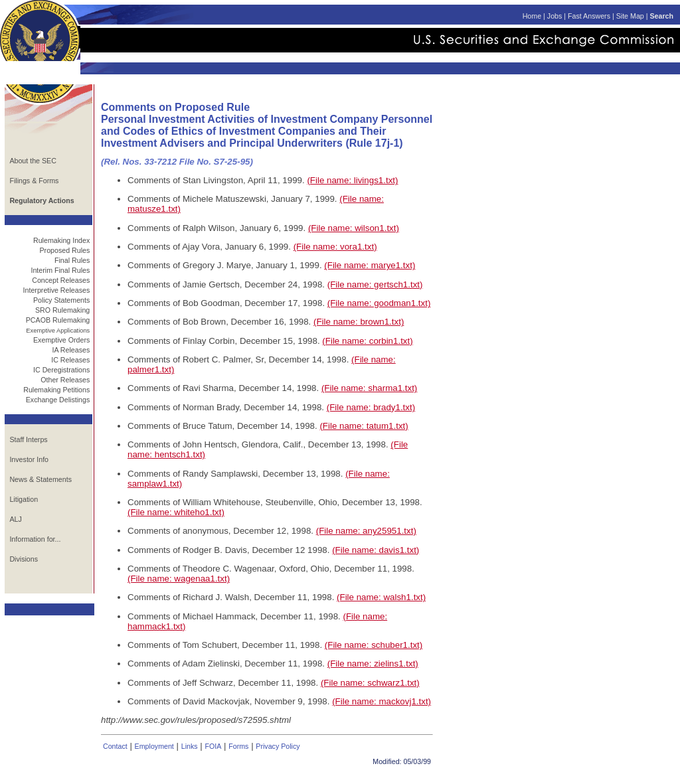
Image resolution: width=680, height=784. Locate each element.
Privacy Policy (278, 746)
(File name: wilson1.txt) (354, 228)
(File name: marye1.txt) (370, 265)
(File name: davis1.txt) (376, 550)
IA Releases (71, 350)
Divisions (24, 559)
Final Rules (72, 260)
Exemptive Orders (61, 340)
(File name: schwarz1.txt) (370, 683)
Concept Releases (61, 280)
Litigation (24, 499)
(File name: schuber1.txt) (374, 645)
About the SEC (33, 161)
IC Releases (70, 360)
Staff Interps (28, 439)
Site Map (630, 16)
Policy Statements (61, 300)
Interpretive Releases (57, 290)
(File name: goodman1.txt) (379, 303)
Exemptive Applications (58, 331)
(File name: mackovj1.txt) (382, 701)
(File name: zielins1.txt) (373, 664)
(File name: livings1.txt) (352, 180)
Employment (154, 746)
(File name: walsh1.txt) (381, 597)
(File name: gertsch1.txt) (375, 284)
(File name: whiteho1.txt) (176, 512)
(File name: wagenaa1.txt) (179, 579)
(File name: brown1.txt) (359, 322)
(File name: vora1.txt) (335, 247)
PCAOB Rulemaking (58, 320)
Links (190, 746)
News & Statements (41, 479)
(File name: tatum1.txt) (364, 426)
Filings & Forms (34, 181)
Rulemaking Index (61, 240)
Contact (115, 746)
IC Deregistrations (61, 370)
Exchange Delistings (58, 400)
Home (532, 16)
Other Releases (65, 380)
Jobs (555, 16)
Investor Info (29, 459)
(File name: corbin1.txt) (367, 341)
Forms (238, 746)
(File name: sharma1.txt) (369, 388)
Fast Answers (589, 16)
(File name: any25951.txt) (366, 531)
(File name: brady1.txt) (371, 407)
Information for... (35, 539)
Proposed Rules (64, 250)
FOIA (213, 746)
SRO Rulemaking (62, 310)
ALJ (15, 519)
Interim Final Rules (60, 270)
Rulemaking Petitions (56, 390)
